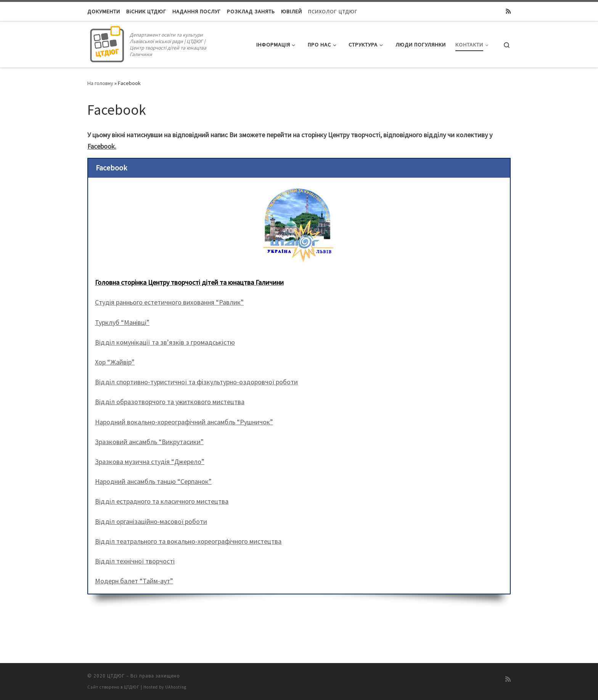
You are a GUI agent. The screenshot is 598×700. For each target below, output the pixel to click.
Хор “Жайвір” (115, 362)
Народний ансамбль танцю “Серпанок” (153, 481)
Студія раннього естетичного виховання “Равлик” (169, 302)
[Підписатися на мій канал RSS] (508, 11)
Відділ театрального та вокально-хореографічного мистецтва (188, 541)
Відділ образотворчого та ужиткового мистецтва (170, 402)
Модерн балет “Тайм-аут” (134, 581)
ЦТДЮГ (116, 676)
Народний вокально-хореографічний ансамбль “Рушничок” (184, 422)
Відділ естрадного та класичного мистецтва (162, 501)
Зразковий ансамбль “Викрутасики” (149, 442)
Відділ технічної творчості (135, 561)
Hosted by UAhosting (165, 687)
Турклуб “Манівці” (122, 322)
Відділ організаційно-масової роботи (151, 521)
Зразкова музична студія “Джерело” (150, 462)
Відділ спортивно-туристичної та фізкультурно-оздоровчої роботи (196, 382)
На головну (100, 83)
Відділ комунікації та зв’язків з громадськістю (165, 342)
